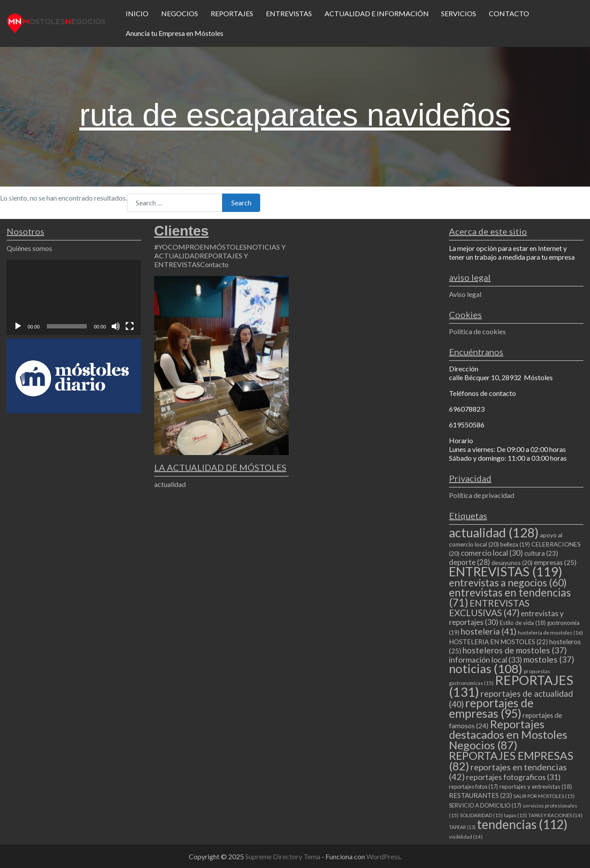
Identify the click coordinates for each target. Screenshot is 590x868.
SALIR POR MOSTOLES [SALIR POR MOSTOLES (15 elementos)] (544, 796)
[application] (74, 298)
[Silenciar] (116, 326)
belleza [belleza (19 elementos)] (515, 544)
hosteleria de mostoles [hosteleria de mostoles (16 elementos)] (550, 633)
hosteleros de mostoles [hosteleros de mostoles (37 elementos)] (515, 650)
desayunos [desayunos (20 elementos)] (512, 563)
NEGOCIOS (180, 13)
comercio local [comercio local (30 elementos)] (492, 553)
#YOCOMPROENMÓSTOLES (200, 247)
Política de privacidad (482, 495)
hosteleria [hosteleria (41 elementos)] (489, 631)
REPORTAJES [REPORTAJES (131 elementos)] (511, 686)
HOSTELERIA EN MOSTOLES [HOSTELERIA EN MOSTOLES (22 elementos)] (498, 642)
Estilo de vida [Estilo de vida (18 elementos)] (523, 623)
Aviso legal (465, 294)
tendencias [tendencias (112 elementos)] (522, 824)
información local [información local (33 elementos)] (486, 660)
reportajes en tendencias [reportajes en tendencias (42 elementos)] (508, 772)
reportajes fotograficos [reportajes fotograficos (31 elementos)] (513, 777)
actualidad (170, 484)
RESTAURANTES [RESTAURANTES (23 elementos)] (480, 795)
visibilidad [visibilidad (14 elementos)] (466, 837)
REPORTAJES (232, 13)
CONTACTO (509, 13)
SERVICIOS (459, 13)
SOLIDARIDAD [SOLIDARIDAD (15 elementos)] (481, 815)
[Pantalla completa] (130, 326)
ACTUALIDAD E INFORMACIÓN (377, 13)
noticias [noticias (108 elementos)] (486, 669)
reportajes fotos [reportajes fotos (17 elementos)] (473, 787)
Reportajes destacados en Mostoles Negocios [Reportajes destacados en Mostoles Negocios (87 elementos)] (508, 734)
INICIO (137, 13)
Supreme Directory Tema (283, 856)
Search (241, 203)
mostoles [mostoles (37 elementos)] (549, 659)
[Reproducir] (18, 326)
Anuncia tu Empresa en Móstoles (175, 33)
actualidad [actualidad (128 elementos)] (494, 532)
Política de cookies (477, 331)
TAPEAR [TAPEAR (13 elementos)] (462, 827)
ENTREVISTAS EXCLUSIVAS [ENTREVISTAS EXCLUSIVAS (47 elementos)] (489, 608)
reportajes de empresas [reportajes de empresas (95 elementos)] (491, 708)
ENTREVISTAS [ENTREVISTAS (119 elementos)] (506, 572)
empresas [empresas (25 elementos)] (555, 562)
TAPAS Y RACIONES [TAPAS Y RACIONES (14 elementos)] (555, 815)
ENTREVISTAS (289, 13)
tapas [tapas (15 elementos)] (516, 815)
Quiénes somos (29, 248)
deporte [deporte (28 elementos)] (470, 562)
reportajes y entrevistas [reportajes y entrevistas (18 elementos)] (536, 787)
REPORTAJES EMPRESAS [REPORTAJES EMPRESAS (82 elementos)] (511, 761)
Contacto (214, 264)
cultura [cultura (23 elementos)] (541, 553)
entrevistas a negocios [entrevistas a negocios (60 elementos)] (508, 582)
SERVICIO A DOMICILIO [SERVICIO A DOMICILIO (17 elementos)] (485, 805)
